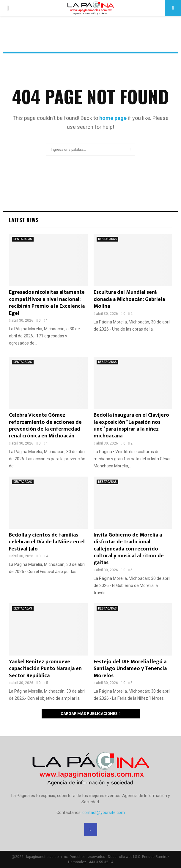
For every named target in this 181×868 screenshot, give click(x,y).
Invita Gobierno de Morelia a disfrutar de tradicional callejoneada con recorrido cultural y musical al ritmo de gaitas (129, 549)
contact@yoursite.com (104, 813)
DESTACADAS (23, 239)
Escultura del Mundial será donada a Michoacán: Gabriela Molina (129, 299)
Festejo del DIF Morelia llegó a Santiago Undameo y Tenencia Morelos (130, 669)
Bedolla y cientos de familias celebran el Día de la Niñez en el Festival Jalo (47, 542)
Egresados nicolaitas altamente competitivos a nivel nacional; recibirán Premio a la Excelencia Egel (47, 303)
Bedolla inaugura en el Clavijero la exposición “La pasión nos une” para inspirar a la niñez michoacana (131, 426)
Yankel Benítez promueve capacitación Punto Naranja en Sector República (45, 669)
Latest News (24, 220)
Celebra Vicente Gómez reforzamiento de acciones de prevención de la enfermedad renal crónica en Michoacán (45, 426)
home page (113, 118)
